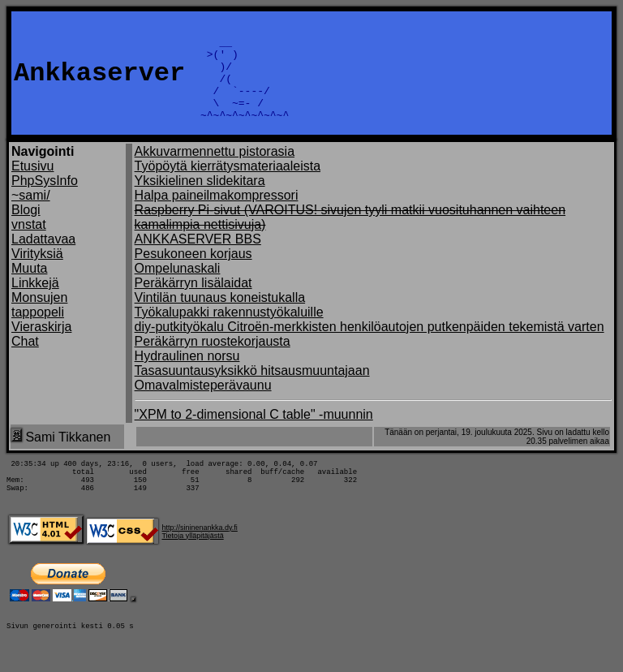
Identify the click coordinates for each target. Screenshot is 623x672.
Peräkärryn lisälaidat (193, 302)
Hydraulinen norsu (187, 375)
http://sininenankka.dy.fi (199, 557)
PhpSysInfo (45, 200)
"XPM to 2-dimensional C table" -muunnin (254, 434)
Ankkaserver (99, 83)
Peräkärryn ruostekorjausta (213, 361)
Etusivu (32, 185)
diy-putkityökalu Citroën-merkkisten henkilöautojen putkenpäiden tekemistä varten (370, 346)
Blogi (26, 229)
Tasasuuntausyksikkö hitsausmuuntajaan (252, 390)
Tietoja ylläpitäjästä (192, 565)
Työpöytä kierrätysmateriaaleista (228, 185)
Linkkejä (35, 302)
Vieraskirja (41, 346)
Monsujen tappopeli (39, 324)
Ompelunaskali (178, 288)
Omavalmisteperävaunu (203, 405)
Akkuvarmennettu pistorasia (215, 171)
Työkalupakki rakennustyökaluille (229, 332)
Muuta (29, 288)
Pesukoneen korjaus (193, 273)
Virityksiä (37, 273)
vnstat (29, 244)
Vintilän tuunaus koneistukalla (220, 317)
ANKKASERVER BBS (198, 258)
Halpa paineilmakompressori (217, 215)
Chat (25, 361)
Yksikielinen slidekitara (200, 200)
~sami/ (31, 215)
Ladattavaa (43, 258)
